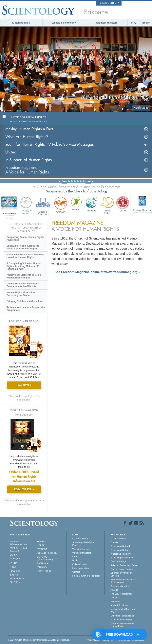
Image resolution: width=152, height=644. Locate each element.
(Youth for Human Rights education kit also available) (24, 502)
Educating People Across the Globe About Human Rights (23, 247)
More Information (81, 568)
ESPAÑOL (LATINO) (47, 553)
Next (88, 181)
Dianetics (115, 542)
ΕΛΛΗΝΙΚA (43, 563)
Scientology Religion (120, 550)
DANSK (13, 555)
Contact (76, 572)
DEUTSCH (15, 582)
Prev (64, 181)
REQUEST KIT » (24, 489)
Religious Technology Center (124, 565)
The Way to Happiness (26, 205)
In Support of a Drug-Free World (123, 610)
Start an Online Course (122, 569)
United (11, 152)
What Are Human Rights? (27, 137)
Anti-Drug (91, 204)
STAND (114, 590)
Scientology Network (120, 546)
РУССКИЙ (15, 571)
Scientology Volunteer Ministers (121, 574)
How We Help (9, 214)
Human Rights (107, 205)
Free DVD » (24, 385)
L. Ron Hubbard (21, 23)
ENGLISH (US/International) (18, 543)
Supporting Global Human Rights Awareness (25, 239)
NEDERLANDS (17, 579)
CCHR (123, 204)
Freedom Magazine (120, 586)
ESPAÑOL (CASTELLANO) (45, 558)
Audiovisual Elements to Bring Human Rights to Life (24, 276)
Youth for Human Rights (122, 619)
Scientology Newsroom (122, 558)
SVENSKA (42, 549)
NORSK (41, 545)
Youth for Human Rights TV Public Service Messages (49, 144)
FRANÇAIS (15, 559)
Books (146, 23)
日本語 (13, 567)
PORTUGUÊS (44, 571)
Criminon (61, 204)
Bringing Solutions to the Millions (25, 301)
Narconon (76, 203)
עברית (13, 563)
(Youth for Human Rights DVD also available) (24, 398)
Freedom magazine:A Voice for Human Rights (27, 170)
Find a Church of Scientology (86, 576)
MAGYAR (42, 542)
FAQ (134, 23)
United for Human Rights (122, 616)
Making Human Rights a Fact (29, 129)
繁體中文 (14, 575)
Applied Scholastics (43, 205)
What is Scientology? (64, 23)
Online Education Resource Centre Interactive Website (22, 285)
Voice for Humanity (82, 549)
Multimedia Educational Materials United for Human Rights (25, 256)
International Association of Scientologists (123, 581)
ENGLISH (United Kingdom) (18, 549)
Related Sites (109, 3)
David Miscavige (118, 561)
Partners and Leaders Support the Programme (26, 309)
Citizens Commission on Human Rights (122, 625)
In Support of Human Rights (28, 160)
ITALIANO (42, 567)
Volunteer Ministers (106, 23)
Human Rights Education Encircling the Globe (21, 294)
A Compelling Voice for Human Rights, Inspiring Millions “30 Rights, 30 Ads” (24, 266)
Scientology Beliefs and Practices (84, 544)
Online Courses (80, 564)
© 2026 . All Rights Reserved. (39, 640)
